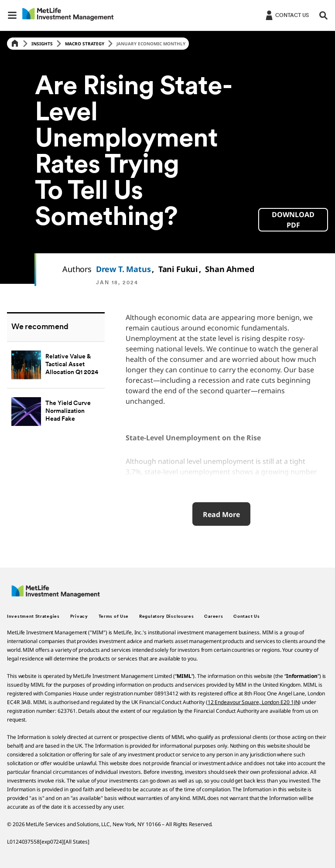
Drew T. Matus (123, 269)
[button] (12, 15)
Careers (214, 617)
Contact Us (246, 617)
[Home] (15, 44)
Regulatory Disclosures (166, 617)
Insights (42, 44)
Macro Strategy (85, 44)
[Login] (286, 15)
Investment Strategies (33, 617)
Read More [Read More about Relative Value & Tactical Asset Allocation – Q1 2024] (221, 514)
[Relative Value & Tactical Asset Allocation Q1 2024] (56, 365)
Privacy (79, 617)
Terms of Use (114, 617)
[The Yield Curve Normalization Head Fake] (56, 411)
